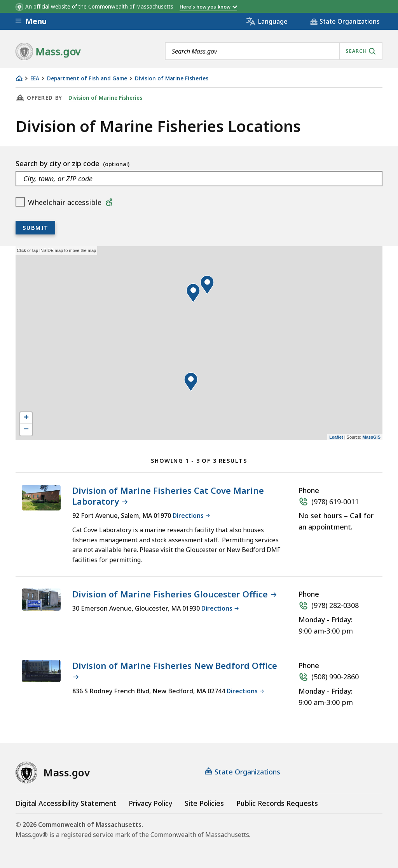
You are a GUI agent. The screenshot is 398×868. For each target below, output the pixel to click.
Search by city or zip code (58, 163)
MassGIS (372, 437)
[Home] (19, 78)
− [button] (26, 430)
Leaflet (336, 437)
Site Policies (204, 803)
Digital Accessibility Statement (66, 803)
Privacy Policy (150, 803)
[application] (199, 343)
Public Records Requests (277, 803)
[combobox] (274, 51)
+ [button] (26, 418)
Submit (36, 227)
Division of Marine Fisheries (172, 79)
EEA (35, 79)
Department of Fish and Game (87, 79)
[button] (193, 293)
